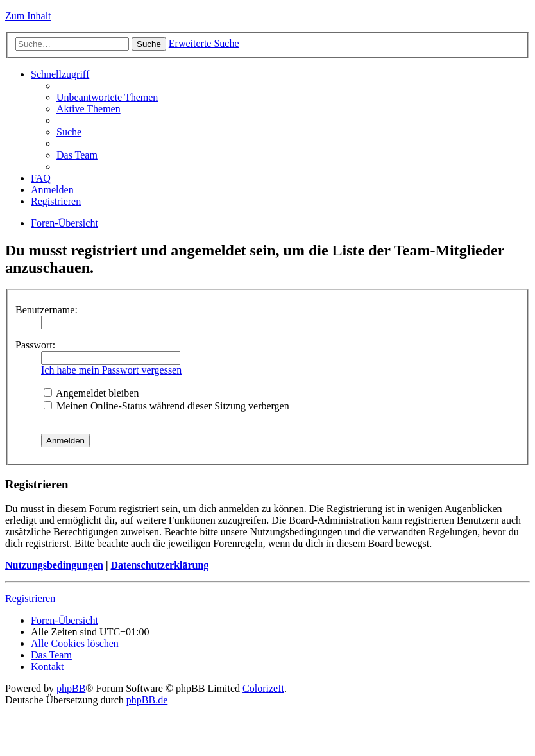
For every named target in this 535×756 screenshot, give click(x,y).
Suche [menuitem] (69, 132)
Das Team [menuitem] (77, 155)
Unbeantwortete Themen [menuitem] (107, 97)
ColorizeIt (263, 688)
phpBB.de (147, 700)
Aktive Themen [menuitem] (89, 109)
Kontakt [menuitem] (47, 666)
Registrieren (30, 598)
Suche (149, 44)
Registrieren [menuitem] (56, 201)
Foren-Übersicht (64, 223)
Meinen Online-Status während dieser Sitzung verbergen (166, 406)
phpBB (71, 688)
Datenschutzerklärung (159, 565)
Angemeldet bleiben (91, 393)
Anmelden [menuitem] (52, 190)
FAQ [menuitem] (41, 178)
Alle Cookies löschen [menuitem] (75, 643)
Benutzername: (47, 310)
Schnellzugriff (60, 74)
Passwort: (35, 345)
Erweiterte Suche (204, 43)
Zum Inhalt (28, 16)
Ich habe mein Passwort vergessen (111, 370)
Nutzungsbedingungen (54, 565)
